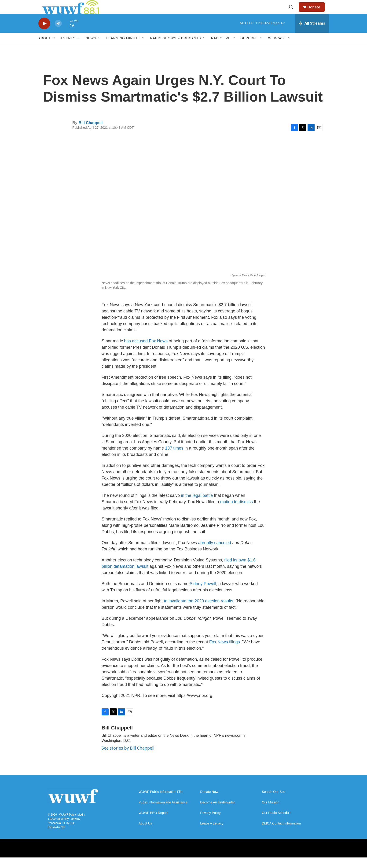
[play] (44, 34)
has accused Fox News (146, 352)
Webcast (277, 49)
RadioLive (221, 49)
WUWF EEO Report (153, 823)
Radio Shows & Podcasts (175, 49)
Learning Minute (123, 49)
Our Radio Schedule (277, 823)
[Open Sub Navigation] (54, 49)
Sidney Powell (203, 594)
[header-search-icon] (293, 12)
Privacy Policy (210, 823)
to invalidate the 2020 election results (198, 612)
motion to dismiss (237, 512)
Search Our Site (274, 802)
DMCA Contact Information (281, 834)
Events (68, 49)
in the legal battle (197, 506)
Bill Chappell (90, 133)
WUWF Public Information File (160, 802)
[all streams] (312, 34)
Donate (317, 12)
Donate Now (209, 802)
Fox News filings (225, 652)
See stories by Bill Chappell (128, 758)
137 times (174, 459)
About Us (145, 834)
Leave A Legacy (212, 834)
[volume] (58, 34)
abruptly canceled (215, 553)
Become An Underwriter (217, 813)
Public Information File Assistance (163, 813)
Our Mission (271, 813)
